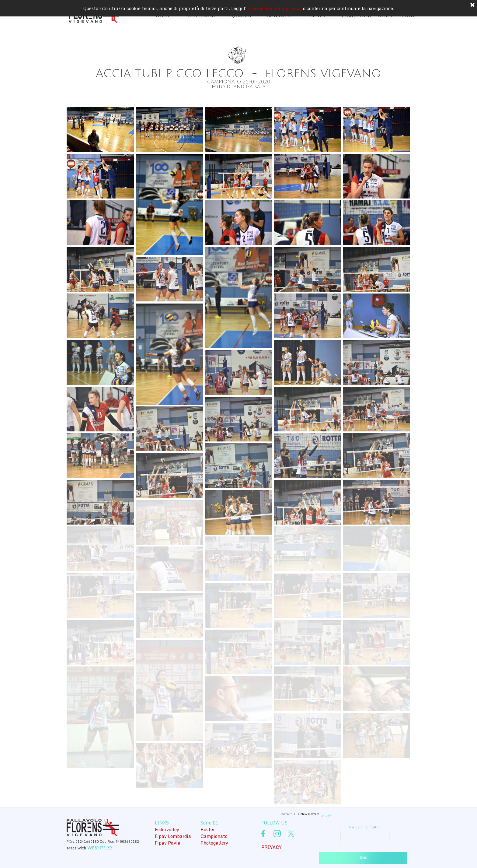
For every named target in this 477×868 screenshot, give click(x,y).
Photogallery (214, 843)
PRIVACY (272, 847)
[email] (363, 816)
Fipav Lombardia (173, 836)
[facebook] (263, 834)
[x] (291, 834)
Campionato (214, 836)
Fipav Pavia (168, 843)
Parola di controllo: (365, 827)
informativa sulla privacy (274, 8)
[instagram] (277, 834)
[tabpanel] (238, 76)
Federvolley (167, 829)
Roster (208, 829)
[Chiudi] (472, 5)
